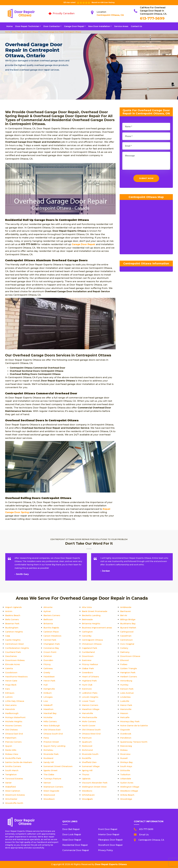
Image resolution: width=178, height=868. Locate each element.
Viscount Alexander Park (95, 783)
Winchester (11, 799)
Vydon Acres (127, 783)
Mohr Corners (89, 721)
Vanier (8, 783)
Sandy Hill (49, 762)
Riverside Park (51, 754)
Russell (124, 758)
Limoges (48, 697)
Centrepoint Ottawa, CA (110, 15)
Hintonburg (126, 681)
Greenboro (88, 672)
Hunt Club (87, 685)
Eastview (87, 660)
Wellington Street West (94, 787)
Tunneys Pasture (52, 779)
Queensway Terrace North (134, 742)
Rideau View (12, 754)
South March (12, 770)
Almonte (48, 607)
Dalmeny (125, 652)
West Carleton (13, 791)
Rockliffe (87, 758)
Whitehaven (88, 795)
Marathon (49, 709)
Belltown (48, 619)
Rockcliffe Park (13, 758)
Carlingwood (127, 632)
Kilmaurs (10, 693)
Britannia (48, 624)
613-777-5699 (152, 18)
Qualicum (87, 742)
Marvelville (88, 713)
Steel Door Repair (72, 840)
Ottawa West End (91, 734)
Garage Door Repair (74, 26)
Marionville (126, 709)
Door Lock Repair (72, 835)
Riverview (125, 754)
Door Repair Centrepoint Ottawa (25, 32)
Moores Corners (14, 726)
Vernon (47, 783)
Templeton (11, 774)
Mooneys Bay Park (130, 721)
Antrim (9, 611)
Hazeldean (49, 677)
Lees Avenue (127, 693)
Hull (45, 685)
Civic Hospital (127, 644)
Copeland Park (90, 648)
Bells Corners (12, 619)
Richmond (87, 750)
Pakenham (11, 738)
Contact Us (136, 26)
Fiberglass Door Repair (110, 840)
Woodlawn (49, 799)
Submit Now (146, 179)
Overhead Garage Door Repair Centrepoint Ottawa (60, 32)
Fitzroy (47, 664)
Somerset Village (91, 766)
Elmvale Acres (13, 664)
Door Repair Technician (27, 26)
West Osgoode (52, 791)
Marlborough (12, 713)
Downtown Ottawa (130, 656)
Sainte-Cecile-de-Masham (19, 762)
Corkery (124, 648)
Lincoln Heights (90, 697)
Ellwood (125, 660)
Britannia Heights (91, 624)
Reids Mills (11, 750)
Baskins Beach (13, 615)
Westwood (49, 795)
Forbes (124, 664)
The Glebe (49, 774)
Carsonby (87, 636)
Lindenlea (125, 697)
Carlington (87, 632)
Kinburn (48, 693)
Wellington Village (130, 787)
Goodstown (11, 672)
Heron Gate (11, 681)
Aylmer (47, 611)
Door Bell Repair (71, 829)
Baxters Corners (52, 615)
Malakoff (48, 705)
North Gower (89, 726)
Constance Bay (52, 648)
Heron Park (50, 681)
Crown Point (50, 652)
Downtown (88, 656)
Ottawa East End (14, 734)
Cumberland (89, 652)
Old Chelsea (12, 730)
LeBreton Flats (90, 693)
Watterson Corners (54, 787)
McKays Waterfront (16, 717)
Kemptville (49, 689)
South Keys (126, 766)
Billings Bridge (128, 619)
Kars (8, 689)
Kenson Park (127, 689)
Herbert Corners (129, 677)
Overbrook (126, 734)
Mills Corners (50, 721)
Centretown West (15, 644)
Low (46, 701)
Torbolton (126, 774)
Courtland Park (13, 652)
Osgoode (125, 730)
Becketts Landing (91, 615)
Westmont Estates (15, 795)
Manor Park (126, 705)
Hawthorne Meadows (17, 677)
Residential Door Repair (75, 845)
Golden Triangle (129, 668)
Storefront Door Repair (110, 845)
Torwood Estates (14, 779)
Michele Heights (14, 721)
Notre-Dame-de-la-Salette (134, 726)
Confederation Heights (17, 648)
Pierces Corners (14, 742)
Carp (8, 636)
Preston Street (51, 742)
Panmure (87, 738)
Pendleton (126, 738)
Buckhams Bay (128, 624)
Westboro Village (129, 791)
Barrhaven (126, 611)
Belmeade (87, 619)
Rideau (124, 750)
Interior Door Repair (109, 835)
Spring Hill (87, 770)
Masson (124, 713)
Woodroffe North (14, 803)
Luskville (125, 701)
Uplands (86, 779)
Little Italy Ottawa (15, 701)
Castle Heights (13, 640)
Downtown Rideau (15, 660)
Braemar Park (13, 624)
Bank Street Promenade (95, 611)
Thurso (86, 774)
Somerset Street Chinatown (58, 766)
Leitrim (9, 697)
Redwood (87, 746)
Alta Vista (87, 607)
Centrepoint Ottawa (93, 640)
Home (10, 26)
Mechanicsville (90, 717)
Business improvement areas (98, 628)
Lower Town (88, 701)
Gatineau (48, 668)
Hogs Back (11, 685)
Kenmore (87, 689)
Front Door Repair (108, 829)
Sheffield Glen (89, 762)
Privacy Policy (106, 850)
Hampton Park (128, 672)
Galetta (9, 668)
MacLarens (11, 705)
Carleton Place (51, 632)
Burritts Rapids (51, 628)
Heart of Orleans (91, 677)
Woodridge (126, 799)
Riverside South (90, 754)
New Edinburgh (52, 726)
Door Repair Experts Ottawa (111, 864)
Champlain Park (52, 644)
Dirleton (48, 656)
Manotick (10, 709)
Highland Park (89, 681)
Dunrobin (48, 660)
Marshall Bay (50, 713)
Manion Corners (90, 705)
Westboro (87, 791)
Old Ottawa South (92, 730)
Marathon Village (91, 709)
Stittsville (125, 770)
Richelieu (48, 750)
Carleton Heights (14, 632)
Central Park (50, 640)
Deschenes (11, 656)
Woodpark (88, 799)
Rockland (49, 758)
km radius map (146, 228)
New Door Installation (99, 26)
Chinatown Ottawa (92, 644)
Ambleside (126, 607)
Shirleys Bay (127, 762)
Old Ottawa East (52, 730)
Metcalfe (125, 717)
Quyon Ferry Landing (55, 746)
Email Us (144, 835)
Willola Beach (127, 795)
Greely (47, 672)
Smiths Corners (13, 766)
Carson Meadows (53, 636)
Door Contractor (52, 26)
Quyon (9, 746)
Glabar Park (88, 668)
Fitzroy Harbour (90, 664)
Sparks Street (51, 770)
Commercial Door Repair (76, 850)
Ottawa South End (53, 734)
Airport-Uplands (14, 607)
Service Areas (121, 26)
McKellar (48, 717)
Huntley (124, 685)
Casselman (126, 636)
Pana (46, 738)
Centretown (127, 640)
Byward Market (128, 628)
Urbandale (126, 779)
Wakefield (11, 787)
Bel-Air (124, 615)
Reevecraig (126, 746)
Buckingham (12, 628)
